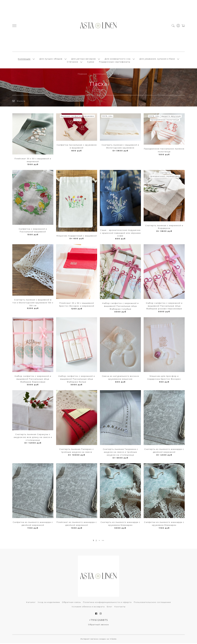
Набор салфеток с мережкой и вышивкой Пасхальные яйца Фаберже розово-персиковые (164, 307)
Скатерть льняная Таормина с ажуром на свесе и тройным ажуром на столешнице (120, 453)
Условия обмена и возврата (88, 607)
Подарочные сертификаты (115, 62)
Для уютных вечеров (84, 59)
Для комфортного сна (118, 59)
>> (103, 541)
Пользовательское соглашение (152, 603)
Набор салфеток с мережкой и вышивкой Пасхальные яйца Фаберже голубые (120, 307)
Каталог (31, 603)
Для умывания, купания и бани (157, 59)
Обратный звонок (99, 625)
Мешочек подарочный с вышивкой (77, 236)
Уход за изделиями (49, 603)
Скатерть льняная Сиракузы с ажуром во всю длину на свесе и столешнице (33, 438)
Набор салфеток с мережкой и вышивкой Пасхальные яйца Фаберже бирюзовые (33, 380)
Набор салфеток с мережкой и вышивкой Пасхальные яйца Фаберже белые (77, 380)
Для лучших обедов (51, 59)
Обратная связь (71, 603)
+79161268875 (99, 621)
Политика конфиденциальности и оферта (107, 603)
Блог (110, 607)
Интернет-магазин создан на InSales (99, 640)
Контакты (120, 607)
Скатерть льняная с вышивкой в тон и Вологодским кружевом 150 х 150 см (33, 303)
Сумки (91, 62)
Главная (82, 75)
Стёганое (73, 62)
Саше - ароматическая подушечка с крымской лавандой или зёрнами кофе (120, 234)
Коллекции (24, 59)
